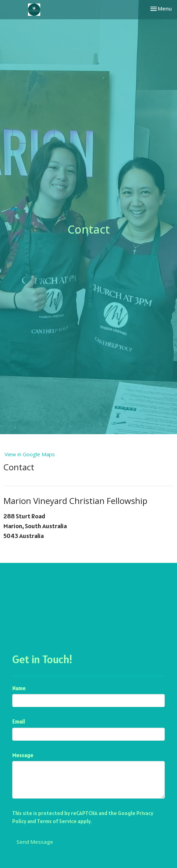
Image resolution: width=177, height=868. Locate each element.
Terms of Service (57, 821)
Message (23, 755)
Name (19, 688)
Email (19, 722)
